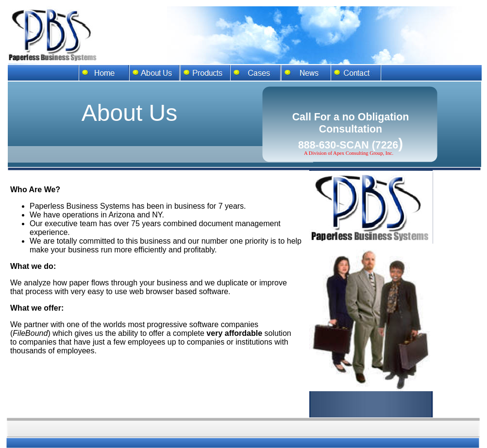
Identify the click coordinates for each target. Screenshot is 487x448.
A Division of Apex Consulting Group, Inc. (349, 153)
